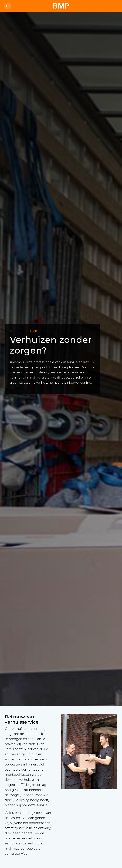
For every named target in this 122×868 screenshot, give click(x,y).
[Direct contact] (8, 6)
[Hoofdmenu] (114, 6)
